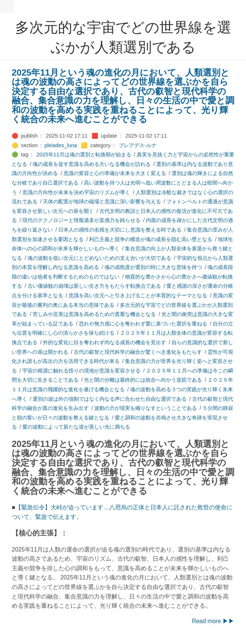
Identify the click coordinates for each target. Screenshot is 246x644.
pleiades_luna (61, 145)
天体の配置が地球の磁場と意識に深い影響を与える (102, 201)
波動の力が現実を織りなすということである (146, 408)
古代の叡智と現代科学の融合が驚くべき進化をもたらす (138, 352)
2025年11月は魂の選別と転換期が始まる (84, 154)
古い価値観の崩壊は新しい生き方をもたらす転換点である (94, 286)
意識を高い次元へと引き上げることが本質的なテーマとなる (138, 295)
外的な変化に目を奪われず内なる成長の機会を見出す (104, 342)
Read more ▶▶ (213, 621)
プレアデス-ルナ (138, 145)
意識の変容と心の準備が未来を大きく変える (115, 173)
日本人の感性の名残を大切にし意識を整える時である (120, 230)
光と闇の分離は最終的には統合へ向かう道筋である (143, 380)
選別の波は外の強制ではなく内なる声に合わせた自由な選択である (110, 399)
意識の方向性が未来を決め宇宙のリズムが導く (76, 192)
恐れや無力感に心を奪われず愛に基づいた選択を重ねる (143, 324)
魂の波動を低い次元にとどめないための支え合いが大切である (99, 258)
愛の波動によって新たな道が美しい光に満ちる (76, 427)
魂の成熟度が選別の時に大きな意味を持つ (153, 267)
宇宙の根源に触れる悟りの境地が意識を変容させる (81, 371)
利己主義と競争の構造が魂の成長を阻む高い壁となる (151, 239)
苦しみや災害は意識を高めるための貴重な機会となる (94, 314)
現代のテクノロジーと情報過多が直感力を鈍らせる (81, 220)
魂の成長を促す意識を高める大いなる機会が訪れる (92, 164)
